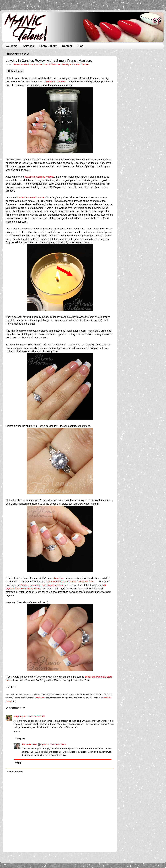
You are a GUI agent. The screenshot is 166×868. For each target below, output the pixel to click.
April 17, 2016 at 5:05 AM (33, 716)
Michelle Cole (29, 744)
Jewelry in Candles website (39, 177)
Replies (21, 738)
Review (85, 64)
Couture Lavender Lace (33, 585)
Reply (17, 731)
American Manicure (23, 64)
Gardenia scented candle (30, 197)
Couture (38, 64)
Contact (67, 46)
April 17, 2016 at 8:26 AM (54, 744)
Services (28, 46)
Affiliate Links (15, 71)
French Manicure (52, 64)
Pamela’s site (40, 698)
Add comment (15, 772)
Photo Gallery (48, 46)
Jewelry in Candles (71, 64)
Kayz (17, 716)
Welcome (12, 46)
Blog (80, 46)
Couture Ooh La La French (62, 582)
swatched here (86, 582)
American (59, 578)
